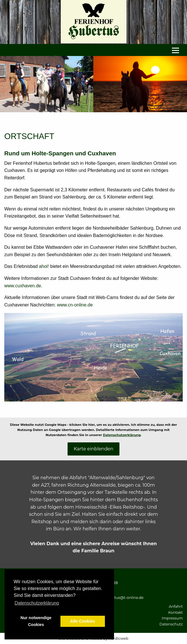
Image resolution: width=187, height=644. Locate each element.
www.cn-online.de (75, 305)
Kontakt (175, 612)
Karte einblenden (93, 449)
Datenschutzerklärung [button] (37, 603)
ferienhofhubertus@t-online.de (115, 598)
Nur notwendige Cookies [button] (36, 621)
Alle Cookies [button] (83, 621)
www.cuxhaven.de (23, 286)
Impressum (172, 618)
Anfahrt (176, 606)
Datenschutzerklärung (122, 435)
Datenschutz (171, 624)
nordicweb (118, 638)
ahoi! (44, 266)
